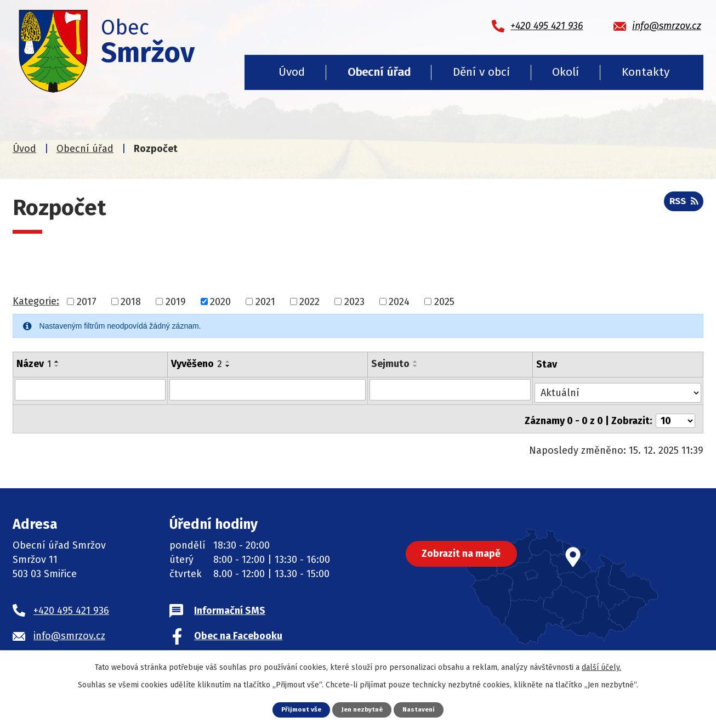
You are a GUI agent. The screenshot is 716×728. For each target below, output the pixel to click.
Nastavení (422, 709)
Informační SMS (230, 604)
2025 (444, 301)
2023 (354, 301)
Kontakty (646, 72)
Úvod (292, 72)
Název (34, 364)
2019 (176, 301)
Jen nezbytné (362, 709)
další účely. (601, 667)
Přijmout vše (298, 709)
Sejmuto (391, 364)
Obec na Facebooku (238, 629)
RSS (682, 205)
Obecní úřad (379, 72)
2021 (265, 301)
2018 (131, 301)
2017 (87, 301)
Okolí (566, 72)
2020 (220, 301)
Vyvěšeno (197, 364)
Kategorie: (36, 301)
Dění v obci (481, 72)
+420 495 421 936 (71, 604)
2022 (309, 301)
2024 (399, 301)
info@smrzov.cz (69, 629)
